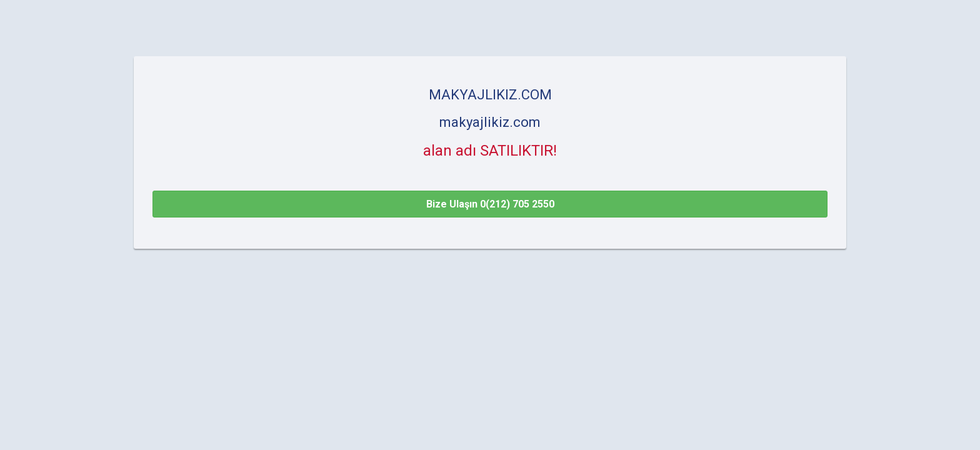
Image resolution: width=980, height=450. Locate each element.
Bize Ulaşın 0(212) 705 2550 (490, 204)
